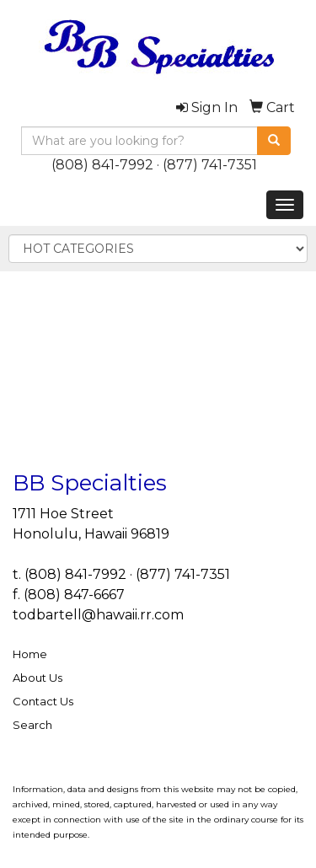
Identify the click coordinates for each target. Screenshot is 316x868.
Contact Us (43, 701)
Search (32, 725)
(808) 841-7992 (102, 165)
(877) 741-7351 (210, 165)
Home (30, 654)
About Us (37, 678)
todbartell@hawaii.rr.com (98, 615)
